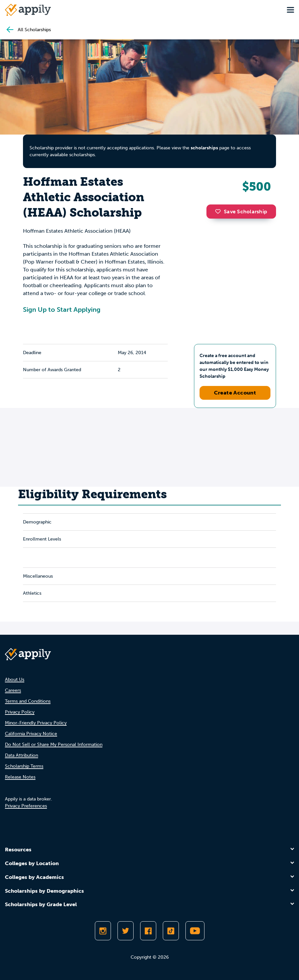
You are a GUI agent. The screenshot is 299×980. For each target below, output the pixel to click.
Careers (13, 690)
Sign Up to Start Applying (62, 309)
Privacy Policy (20, 712)
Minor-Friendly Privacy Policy (36, 723)
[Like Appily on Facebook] (148, 931)
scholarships (204, 148)
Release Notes (20, 777)
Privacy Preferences (26, 806)
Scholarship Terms (24, 766)
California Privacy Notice (31, 734)
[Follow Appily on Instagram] (103, 931)
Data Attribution (21, 755)
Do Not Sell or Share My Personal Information (54, 745)
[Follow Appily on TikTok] (171, 931)
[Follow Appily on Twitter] (126, 931)
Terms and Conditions (28, 701)
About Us (15, 680)
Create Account (235, 393)
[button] (220, 211)
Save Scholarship (241, 212)
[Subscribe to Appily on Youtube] (195, 931)
